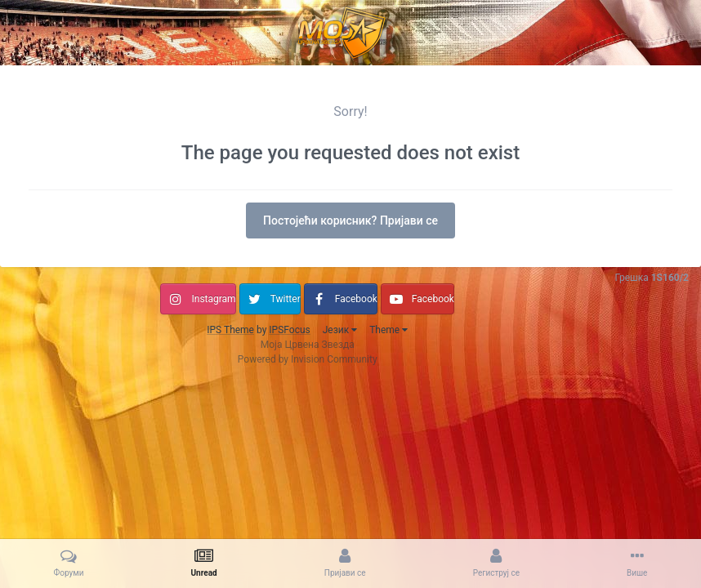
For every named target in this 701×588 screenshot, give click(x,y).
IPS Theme (230, 330)
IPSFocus (289, 330)
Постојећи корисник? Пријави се (350, 220)
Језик (340, 330)
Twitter (286, 299)
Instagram (213, 299)
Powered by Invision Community (308, 359)
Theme (388, 330)
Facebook (356, 299)
